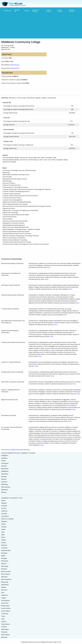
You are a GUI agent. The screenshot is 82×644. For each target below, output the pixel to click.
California (4, 511)
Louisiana (4, 548)
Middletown (5, 471)
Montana (4, 569)
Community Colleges (36, 11)
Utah (3, 619)
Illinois (3, 537)
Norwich (4, 479)
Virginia (4, 621)
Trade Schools (49, 11)
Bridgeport (5, 455)
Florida (3, 524)
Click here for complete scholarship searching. (15, 450)
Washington (5, 629)
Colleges (27, 11)
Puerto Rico (5, 603)
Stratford (4, 482)
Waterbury (5, 484)
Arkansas (4, 506)
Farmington (5, 463)
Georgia (4, 527)
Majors (44, 98)
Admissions (12, 98)
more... (49, 267)
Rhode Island (5, 606)
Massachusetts (6, 550)
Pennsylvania (5, 600)
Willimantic (5, 490)
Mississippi (5, 566)
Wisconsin (4, 632)
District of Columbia (7, 519)
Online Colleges (60, 11)
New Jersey (5, 582)
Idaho (3, 535)
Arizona (4, 508)
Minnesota (5, 561)
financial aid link (14, 68)
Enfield (3, 461)
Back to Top (57, 642)
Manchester (5, 469)
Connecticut (5, 516)
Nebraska (4, 577)
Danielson (4, 458)
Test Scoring (21, 98)
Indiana (4, 540)
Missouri (4, 564)
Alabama (4, 503)
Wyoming (4, 637)
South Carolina (6, 608)
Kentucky (4, 545)
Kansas (3, 543)
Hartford (4, 466)
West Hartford (6, 487)
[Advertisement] (41, 25)
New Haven (5, 474)
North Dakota (6, 574)
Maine (3, 556)
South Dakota (6, 611)
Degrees (38, 98)
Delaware (4, 521)
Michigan (4, 558)
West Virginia (5, 635)
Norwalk (4, 476)
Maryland (4, 553)
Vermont (4, 627)
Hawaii (3, 529)
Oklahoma (4, 595)
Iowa (3, 532)
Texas (3, 616)
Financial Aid (17, 11)
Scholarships (8, 11)
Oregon (4, 598)
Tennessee (5, 614)
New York (4, 590)
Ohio (3, 593)
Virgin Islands (5, 624)
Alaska (3, 500)
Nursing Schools (72, 11)
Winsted (4, 492)
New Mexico (5, 585)
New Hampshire (6, 579)
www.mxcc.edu (15, 65)
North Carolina (6, 571)
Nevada (4, 587)
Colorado (4, 514)
